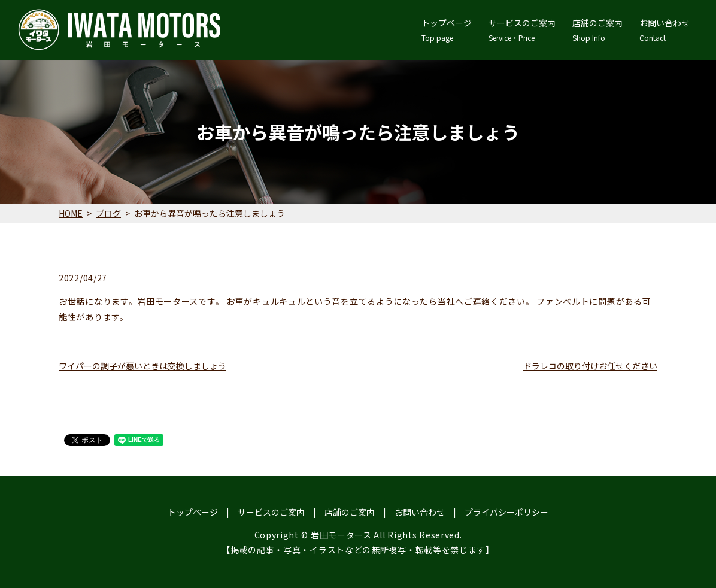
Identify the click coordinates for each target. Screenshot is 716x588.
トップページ (447, 30)
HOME (71, 213)
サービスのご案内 (522, 30)
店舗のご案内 (597, 30)
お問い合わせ (665, 30)
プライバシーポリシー (506, 512)
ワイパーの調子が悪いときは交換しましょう (142, 366)
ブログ (108, 213)
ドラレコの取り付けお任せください (590, 366)
